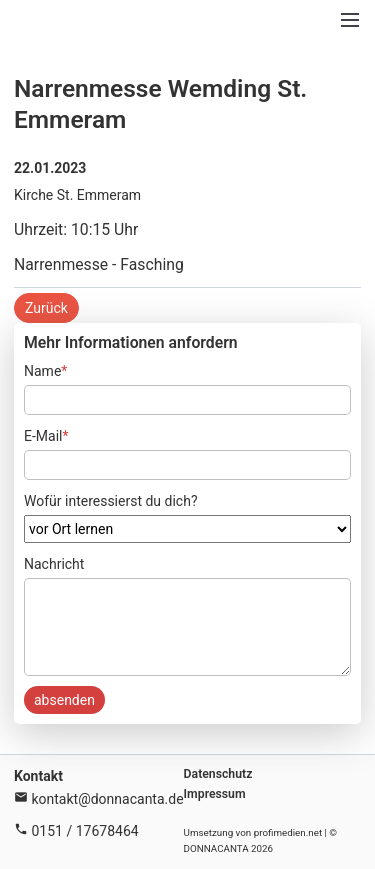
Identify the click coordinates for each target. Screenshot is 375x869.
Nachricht (54, 564)
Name (45, 369)
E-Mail (46, 434)
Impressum (215, 794)
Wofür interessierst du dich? (111, 501)
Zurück (46, 308)
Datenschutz (218, 774)
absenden (64, 700)
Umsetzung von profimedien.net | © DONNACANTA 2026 (261, 840)
